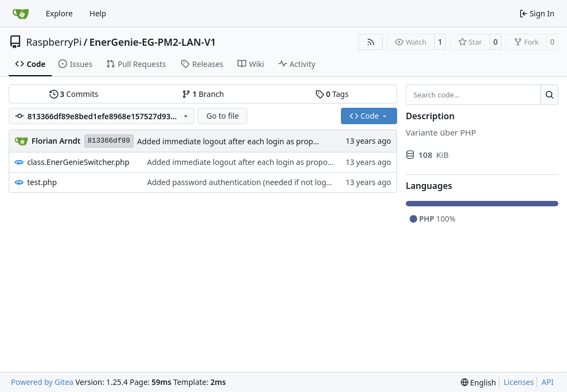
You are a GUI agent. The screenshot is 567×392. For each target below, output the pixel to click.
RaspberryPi (54, 42)
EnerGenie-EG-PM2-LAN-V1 (153, 42)
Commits (74, 94)
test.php (42, 182)
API (547, 382)
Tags (332, 94)
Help (98, 13)
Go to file (222, 116)
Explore (59, 13)
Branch (203, 94)
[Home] (21, 14)
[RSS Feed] (371, 42)
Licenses (519, 382)
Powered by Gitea (42, 382)
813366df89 (109, 141)
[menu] (478, 382)
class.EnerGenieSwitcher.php (78, 162)
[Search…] (549, 95)
